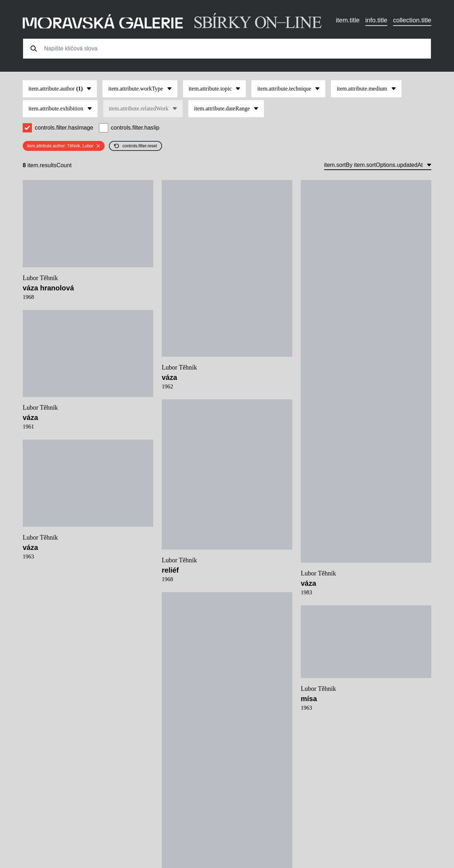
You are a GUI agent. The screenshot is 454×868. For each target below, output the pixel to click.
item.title (348, 20)
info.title (376, 20)
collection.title (412, 20)
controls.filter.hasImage (64, 128)
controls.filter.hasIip (135, 128)
